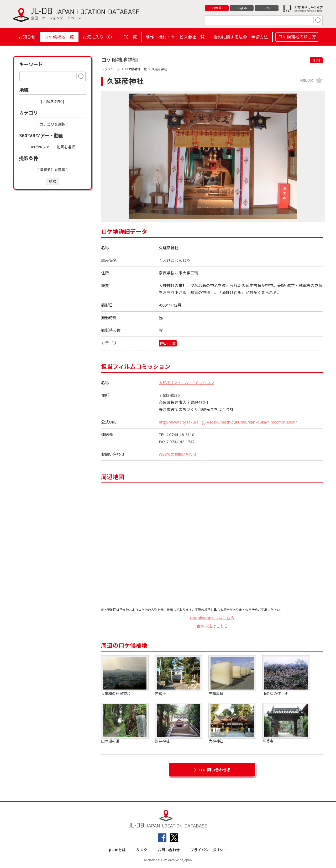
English (242, 8)
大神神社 (232, 723)
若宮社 (178, 676)
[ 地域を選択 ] (53, 101)
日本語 (217, 8)
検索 (52, 181)
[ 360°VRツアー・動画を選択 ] (53, 147)
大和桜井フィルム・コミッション (188, 383)
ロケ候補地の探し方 (297, 37)
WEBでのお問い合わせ (179, 454)
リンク (142, 850)
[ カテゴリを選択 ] (53, 124)
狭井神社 (178, 723)
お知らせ (27, 37)
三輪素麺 (232, 676)
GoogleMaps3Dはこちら (212, 618)
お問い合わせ (169, 850)
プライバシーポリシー (209, 850)
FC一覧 (130, 37)
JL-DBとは (117, 850)
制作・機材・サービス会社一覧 (175, 37)
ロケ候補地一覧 (59, 37)
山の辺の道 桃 (286, 676)
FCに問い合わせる (215, 770)
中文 (267, 8)
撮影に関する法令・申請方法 (241, 37)
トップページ (111, 69)
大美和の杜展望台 (125, 676)
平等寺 (286, 723)
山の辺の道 (125, 723)
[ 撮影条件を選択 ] (53, 170)
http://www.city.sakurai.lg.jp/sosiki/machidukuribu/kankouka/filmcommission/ (231, 422)
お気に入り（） (99, 37)
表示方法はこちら (212, 626)
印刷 (316, 60)
